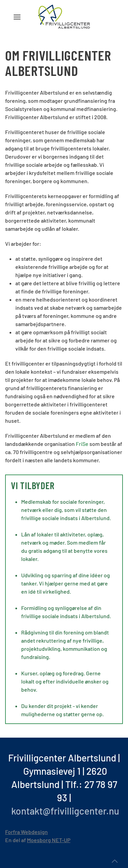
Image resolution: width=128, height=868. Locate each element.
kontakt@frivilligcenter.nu (65, 811)
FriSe (83, 444)
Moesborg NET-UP (49, 840)
